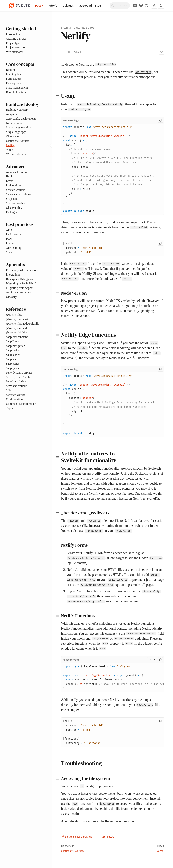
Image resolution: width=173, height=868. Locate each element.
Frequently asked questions (22, 270)
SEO (9, 252)
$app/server (13, 355)
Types (9, 408)
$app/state (12, 359)
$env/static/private (17, 381)
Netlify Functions (143, 623)
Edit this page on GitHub (77, 837)
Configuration (14, 399)
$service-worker (16, 395)
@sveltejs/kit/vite (16, 332)
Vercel (10, 150)
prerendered (100, 575)
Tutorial (53, 6)
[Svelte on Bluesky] (141, 6)
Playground (84, 6)
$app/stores (13, 364)
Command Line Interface (21, 404)
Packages (68, 6)
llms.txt (108, 837)
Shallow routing (16, 203)
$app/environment (17, 337)
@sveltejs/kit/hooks (18, 319)
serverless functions (74, 644)
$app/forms (13, 341)
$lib (8, 390)
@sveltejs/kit (14, 315)
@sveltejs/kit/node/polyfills (22, 324)
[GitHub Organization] (147, 6)
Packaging (12, 212)
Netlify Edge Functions (102, 343)
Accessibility (14, 248)
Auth (9, 230)
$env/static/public (17, 386)
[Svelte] (21, 6)
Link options (13, 185)
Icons (9, 239)
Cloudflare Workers (18, 141)
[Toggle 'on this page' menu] (113, 52)
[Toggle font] (154, 6)
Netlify (10, 145)
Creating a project (17, 39)
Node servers (14, 123)
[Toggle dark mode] (161, 6)
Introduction (13, 34)
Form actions (14, 79)
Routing (11, 70)
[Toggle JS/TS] (152, 660)
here (131, 553)
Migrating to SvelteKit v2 (21, 283)
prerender (98, 821)
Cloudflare (12, 136)
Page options (14, 83)
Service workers (16, 190)
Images (10, 243)
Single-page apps (16, 132)
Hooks (10, 176)
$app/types (12, 368)
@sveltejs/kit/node (17, 328)
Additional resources (18, 292)
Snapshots (12, 199)
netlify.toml (107, 222)
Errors (10, 181)
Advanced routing (17, 172)
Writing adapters (16, 154)
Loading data (14, 74)
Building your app (17, 110)
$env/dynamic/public (19, 377)
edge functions (75, 649)
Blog (98, 6)
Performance (14, 234)
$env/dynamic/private (19, 373)
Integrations (13, 275)
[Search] (120, 6)
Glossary (11, 297)
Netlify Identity (152, 628)
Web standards (15, 52)
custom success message (118, 591)
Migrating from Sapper (20, 288)
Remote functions (16, 92)
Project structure (16, 47)
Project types (14, 43)
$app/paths (12, 350)
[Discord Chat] (135, 6)
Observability (14, 208)
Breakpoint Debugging (20, 279)
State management (17, 88)
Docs (40, 6)
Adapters (11, 114)
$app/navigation (16, 346)
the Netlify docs (97, 311)
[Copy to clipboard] (161, 120)
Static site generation (18, 127)
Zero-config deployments (21, 119)
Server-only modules (18, 194)
